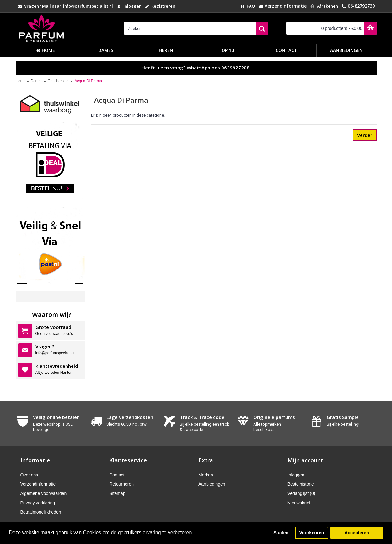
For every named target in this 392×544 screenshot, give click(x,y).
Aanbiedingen (212, 484)
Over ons (29, 475)
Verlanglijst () (301, 493)
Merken (206, 475)
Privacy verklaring (38, 503)
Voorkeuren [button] (312, 533)
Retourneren (121, 484)
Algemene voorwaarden (44, 493)
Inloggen (296, 475)
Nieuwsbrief (299, 503)
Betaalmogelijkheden (41, 512)
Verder (365, 135)
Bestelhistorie (301, 484)
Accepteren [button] (357, 533)
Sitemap (117, 493)
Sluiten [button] (281, 533)
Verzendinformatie (38, 484)
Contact (117, 475)
